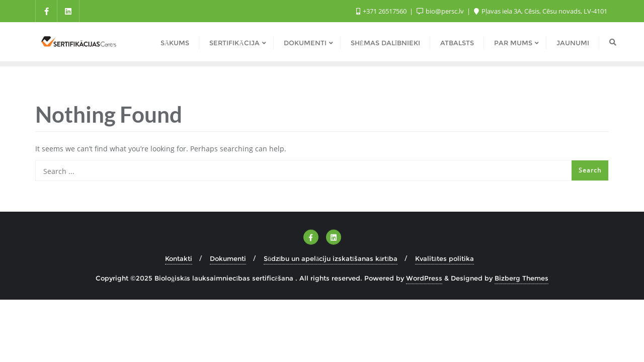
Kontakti (179, 258)
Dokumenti (228, 258)
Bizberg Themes (521, 278)
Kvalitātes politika (445, 258)
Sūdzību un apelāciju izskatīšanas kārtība (331, 258)
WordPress (424, 278)
